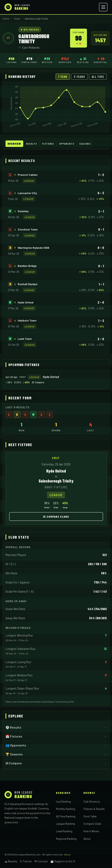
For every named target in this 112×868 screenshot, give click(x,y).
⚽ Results (13, 727)
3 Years (80, 77)
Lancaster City (27, 193)
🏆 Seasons (14, 754)
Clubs (17, 18)
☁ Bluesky (11, 861)
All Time (98, 77)
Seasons (85, 144)
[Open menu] (103, 7)
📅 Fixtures (14, 736)
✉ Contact (41, 861)
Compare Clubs (92, 824)
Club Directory (92, 801)
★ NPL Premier (30, 29)
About (87, 839)
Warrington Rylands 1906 (33, 248)
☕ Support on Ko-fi (63, 861)
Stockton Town (28, 229)
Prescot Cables (28, 175)
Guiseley (23, 211)
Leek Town (25, 339)
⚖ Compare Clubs (56, 517)
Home (6, 18)
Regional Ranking (66, 839)
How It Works (91, 831)
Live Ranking (63, 801)
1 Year (63, 77)
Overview (14, 144)
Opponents (67, 144)
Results (32, 144)
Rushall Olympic (28, 284)
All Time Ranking (66, 816)
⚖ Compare (38, 382)
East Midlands (31, 47)
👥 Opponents (16, 745)
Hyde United (26, 302)
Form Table (90, 816)
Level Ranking (64, 831)
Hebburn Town (27, 320)
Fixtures (48, 144)
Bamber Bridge (27, 266)
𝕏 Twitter (26, 861)
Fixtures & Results (94, 809)
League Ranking (65, 824)
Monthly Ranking (66, 809)
